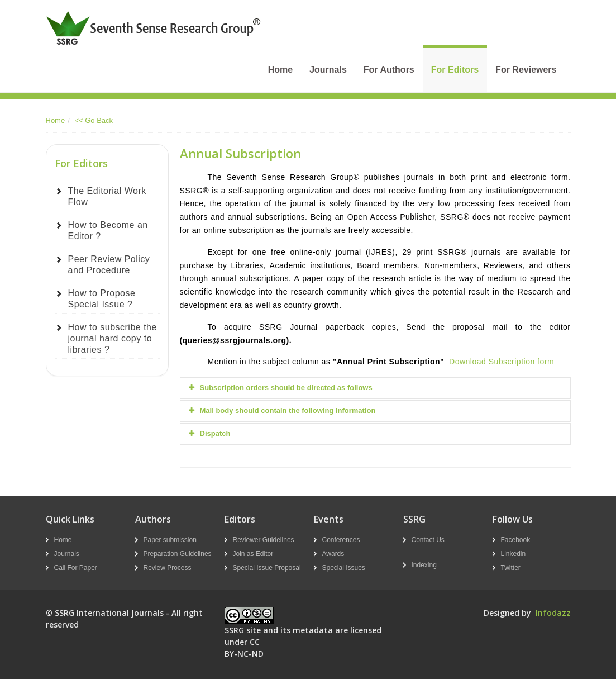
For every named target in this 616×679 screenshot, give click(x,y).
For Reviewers (526, 70)
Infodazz (553, 613)
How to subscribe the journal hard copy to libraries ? (113, 338)
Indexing (424, 565)
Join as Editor (253, 554)
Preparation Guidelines (178, 554)
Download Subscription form (502, 362)
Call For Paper (76, 568)
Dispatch (210, 433)
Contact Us (428, 540)
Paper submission (170, 540)
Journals (328, 70)
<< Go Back (94, 120)
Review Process (168, 568)
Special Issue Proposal (267, 568)
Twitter (511, 568)
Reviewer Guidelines (264, 540)
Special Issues (344, 568)
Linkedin (514, 554)
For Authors (389, 70)
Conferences (341, 540)
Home (280, 70)
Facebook (516, 540)
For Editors (455, 70)
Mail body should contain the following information (282, 410)
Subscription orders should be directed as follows (281, 388)
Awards (333, 554)
